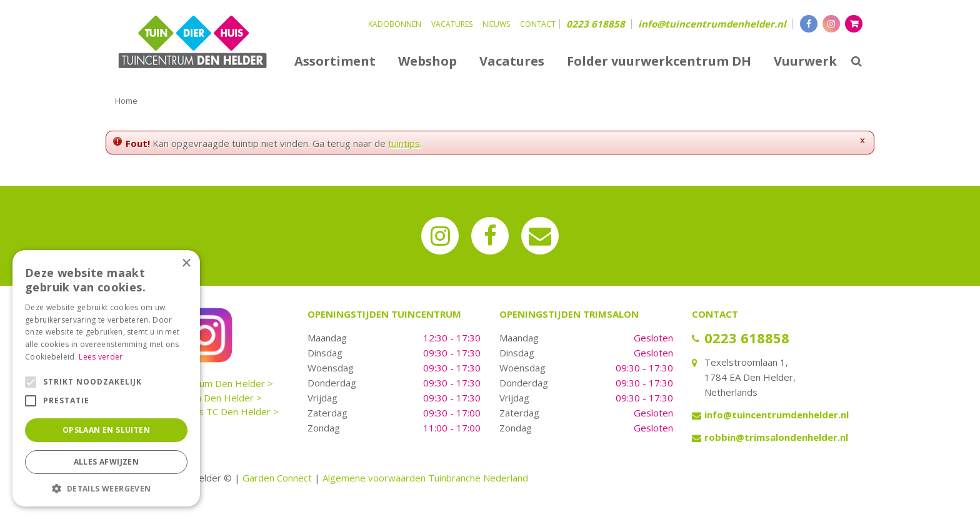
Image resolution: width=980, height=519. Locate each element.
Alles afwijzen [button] (107, 462)
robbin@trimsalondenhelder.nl (776, 437)
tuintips (404, 143)
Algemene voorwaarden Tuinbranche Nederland (425, 478)
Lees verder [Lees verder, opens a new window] (101, 357)
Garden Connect (277, 478)
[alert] (106, 378)
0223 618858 (596, 24)
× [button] (186, 264)
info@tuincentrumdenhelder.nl (712, 24)
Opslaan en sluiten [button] (106, 430)
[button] (106, 488)
